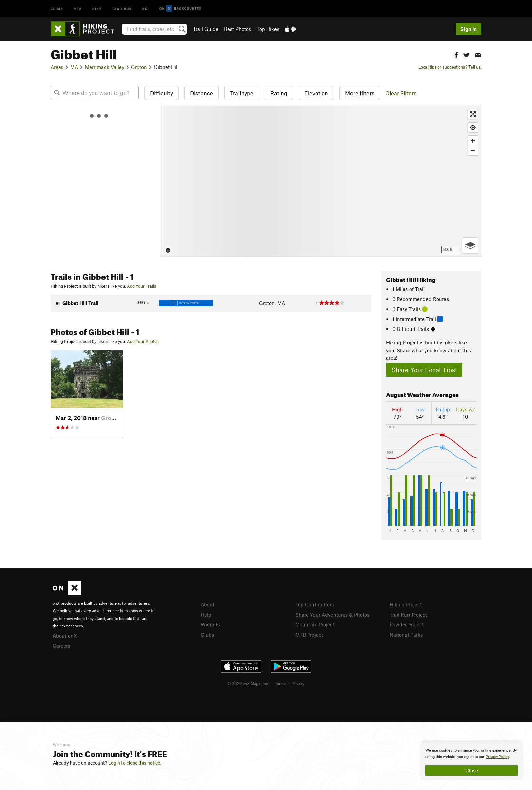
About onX (65, 636)
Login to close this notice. (135, 763)
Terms (280, 683)
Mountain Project (315, 624)
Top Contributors (315, 604)
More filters (360, 93)
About (207, 604)
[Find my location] (473, 127)
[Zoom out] (473, 151)
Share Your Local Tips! (424, 370)
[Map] (321, 181)
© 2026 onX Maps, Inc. (248, 683)
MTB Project (309, 635)
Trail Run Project (408, 615)
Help (206, 615)
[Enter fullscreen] (473, 114)
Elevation (316, 93)
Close (472, 770)
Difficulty (161, 93)
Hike (97, 8)
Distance (202, 93)
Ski (146, 8)
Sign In (469, 29)
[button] (456, 54)
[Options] (470, 246)
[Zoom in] (473, 141)
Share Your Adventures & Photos (332, 615)
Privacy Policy (497, 757)
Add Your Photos (143, 341)
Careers (61, 646)
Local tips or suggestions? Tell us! (450, 67)
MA (74, 67)
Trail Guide (206, 29)
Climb (57, 8)
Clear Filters (401, 93)
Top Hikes (268, 29)
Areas (57, 67)
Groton (139, 67)
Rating (279, 93)
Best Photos (237, 29)
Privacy (298, 683)
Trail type (242, 93)
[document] (472, 761)
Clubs (207, 635)
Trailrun (122, 8)
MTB (78, 8)
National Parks (406, 635)
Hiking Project (406, 604)
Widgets (210, 624)
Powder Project (407, 624)
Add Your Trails (141, 286)
